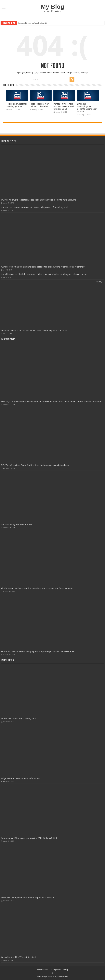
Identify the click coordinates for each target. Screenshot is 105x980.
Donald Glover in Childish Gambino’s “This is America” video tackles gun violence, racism (44, 274)
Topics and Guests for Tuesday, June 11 (32, 23)
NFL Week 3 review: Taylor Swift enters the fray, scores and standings (35, 465)
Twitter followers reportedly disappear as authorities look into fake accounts (39, 200)
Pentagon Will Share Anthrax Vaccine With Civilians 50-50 (64, 106)
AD (48, 970)
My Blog (53, 7)
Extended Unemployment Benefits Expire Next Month (87, 108)
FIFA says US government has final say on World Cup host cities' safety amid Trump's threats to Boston (51, 402)
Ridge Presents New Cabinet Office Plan (40, 105)
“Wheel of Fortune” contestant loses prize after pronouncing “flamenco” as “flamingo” (43, 267)
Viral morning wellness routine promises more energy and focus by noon (37, 588)
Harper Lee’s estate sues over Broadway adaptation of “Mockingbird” (35, 207)
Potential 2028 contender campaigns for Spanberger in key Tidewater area (38, 651)
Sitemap (65, 970)
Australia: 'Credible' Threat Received (18, 957)
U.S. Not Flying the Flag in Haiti (16, 525)
